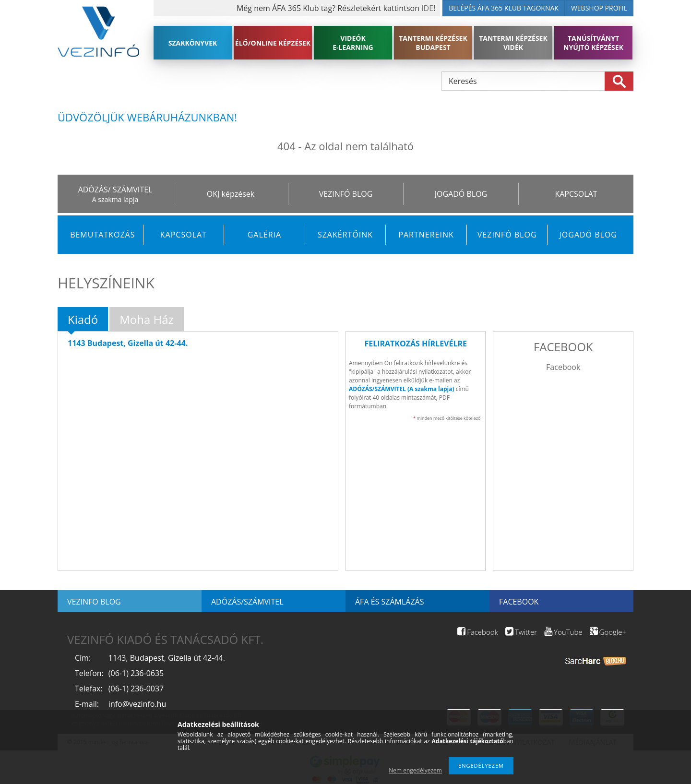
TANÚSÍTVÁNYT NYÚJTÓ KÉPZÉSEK (593, 43)
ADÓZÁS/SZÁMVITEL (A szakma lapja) (402, 389)
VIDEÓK (353, 43)
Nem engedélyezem (415, 770)
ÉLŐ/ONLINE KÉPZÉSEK (273, 43)
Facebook (563, 367)
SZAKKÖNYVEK (193, 43)
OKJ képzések (231, 194)
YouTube (563, 632)
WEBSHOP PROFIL (599, 8)
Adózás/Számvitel (247, 602)
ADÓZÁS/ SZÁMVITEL (115, 190)
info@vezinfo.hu (137, 704)
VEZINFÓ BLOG (346, 194)
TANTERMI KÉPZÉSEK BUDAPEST (433, 43)
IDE (427, 8)
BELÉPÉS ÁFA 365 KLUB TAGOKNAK (504, 8)
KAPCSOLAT (576, 194)
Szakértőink (345, 235)
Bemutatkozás (102, 235)
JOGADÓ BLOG (461, 194)
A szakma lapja (115, 199)
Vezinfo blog (94, 602)
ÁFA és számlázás (389, 602)
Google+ (608, 632)
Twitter (521, 632)
